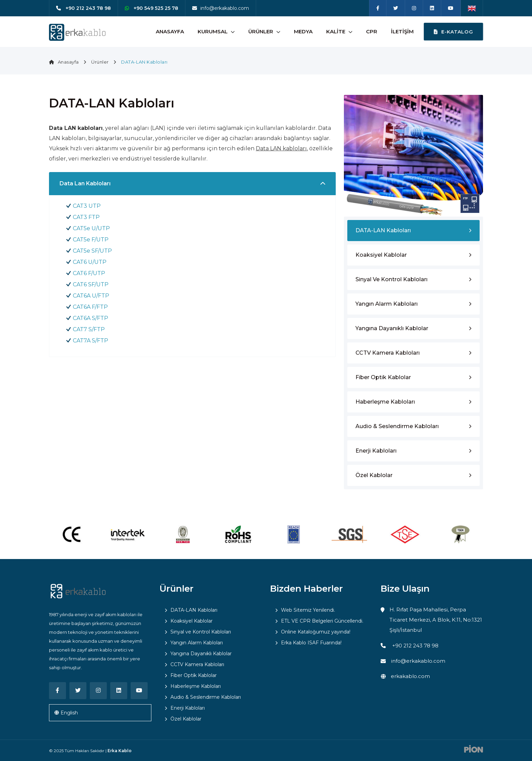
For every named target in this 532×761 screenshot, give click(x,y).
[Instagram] (414, 8)
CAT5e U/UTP (91, 228)
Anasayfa (170, 31)
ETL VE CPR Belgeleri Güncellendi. (322, 621)
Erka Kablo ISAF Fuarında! (311, 643)
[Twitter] (396, 8)
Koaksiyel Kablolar (381, 255)
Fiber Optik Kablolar (383, 377)
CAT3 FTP (86, 217)
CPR (372, 31)
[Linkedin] (432, 8)
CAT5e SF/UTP (92, 251)
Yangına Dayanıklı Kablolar (392, 328)
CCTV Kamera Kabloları (388, 353)
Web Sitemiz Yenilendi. (308, 610)
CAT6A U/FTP (91, 296)
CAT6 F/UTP (89, 273)
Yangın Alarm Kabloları (387, 304)
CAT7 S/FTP (89, 329)
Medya (303, 31)
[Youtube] (451, 8)
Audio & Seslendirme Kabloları (397, 426)
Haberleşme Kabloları (385, 402)
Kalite (336, 31)
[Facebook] (378, 8)
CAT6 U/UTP (90, 262)
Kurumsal (213, 31)
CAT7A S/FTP (90, 341)
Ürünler (261, 31)
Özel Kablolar (374, 475)
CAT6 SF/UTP (91, 284)
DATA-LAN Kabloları (383, 230)
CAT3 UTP (87, 206)
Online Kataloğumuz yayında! (316, 632)
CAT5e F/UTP (91, 240)
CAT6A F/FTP (90, 307)
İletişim (402, 31)
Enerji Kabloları (376, 451)
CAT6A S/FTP (90, 318)
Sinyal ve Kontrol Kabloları (392, 279)
